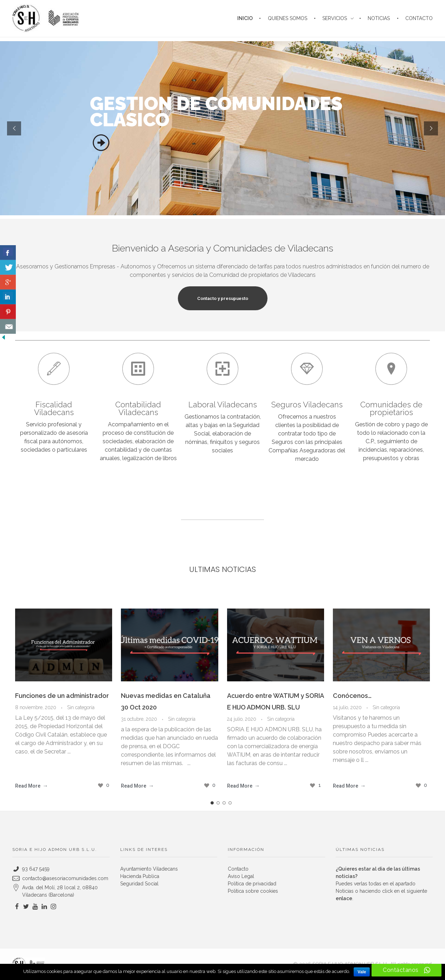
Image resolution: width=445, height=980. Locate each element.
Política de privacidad (252, 884)
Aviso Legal (241, 876)
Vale (362, 972)
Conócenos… (352, 696)
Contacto (238, 869)
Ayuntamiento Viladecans (149, 869)
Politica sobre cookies (253, 891)
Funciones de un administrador (62, 696)
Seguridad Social (139, 884)
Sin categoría (81, 707)
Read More (28, 786)
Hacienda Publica (140, 876)
